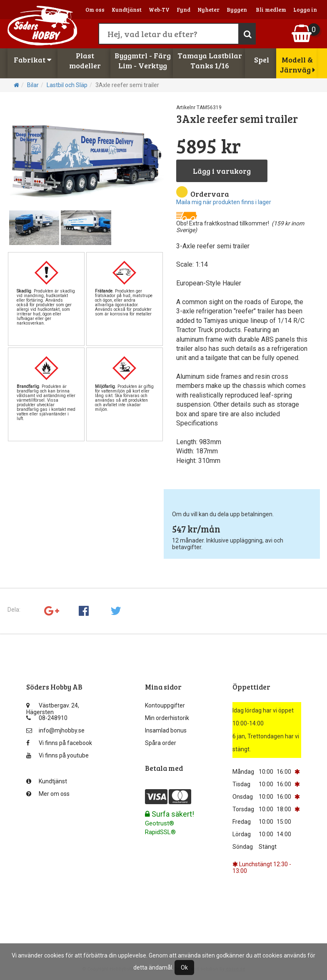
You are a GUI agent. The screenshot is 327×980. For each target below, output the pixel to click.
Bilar (33, 85)
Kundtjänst (127, 10)
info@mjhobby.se (55, 730)
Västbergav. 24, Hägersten (53, 707)
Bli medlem (271, 10)
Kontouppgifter (165, 705)
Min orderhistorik (167, 718)
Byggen (237, 10)
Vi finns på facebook (59, 743)
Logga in (305, 10)
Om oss (95, 10)
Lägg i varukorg (222, 171)
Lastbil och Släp (67, 85)
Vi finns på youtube (57, 755)
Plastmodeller (85, 60)
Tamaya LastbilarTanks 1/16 (210, 60)
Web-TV (159, 10)
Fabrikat (32, 60)
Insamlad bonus (166, 730)
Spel (262, 60)
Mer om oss (48, 794)
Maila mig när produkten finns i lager (224, 202)
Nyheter (208, 10)
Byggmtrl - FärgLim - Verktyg (143, 60)
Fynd (183, 10)
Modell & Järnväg (297, 65)
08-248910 (47, 718)
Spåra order (161, 743)
